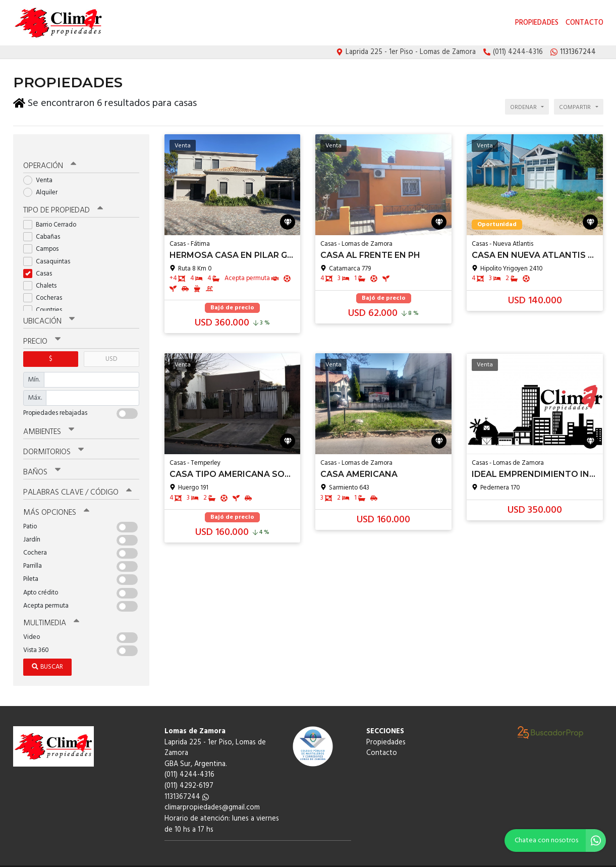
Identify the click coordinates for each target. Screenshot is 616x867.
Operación (49, 155)
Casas (41, 262)
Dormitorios (53, 439)
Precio (42, 329)
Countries (46, 298)
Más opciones (56, 498)
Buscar (47, 651)
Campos (44, 237)
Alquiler (44, 181)
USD (111, 346)
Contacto (584, 23)
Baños (42, 459)
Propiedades (537, 23)
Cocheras (46, 286)
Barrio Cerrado (53, 213)
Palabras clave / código (77, 478)
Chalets (43, 274)
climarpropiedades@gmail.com (212, 792)
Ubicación (49, 309)
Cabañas (45, 225)
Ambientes (48, 419)
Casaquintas (50, 250)
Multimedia (50, 608)
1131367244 (187, 781)
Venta (41, 169)
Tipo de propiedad (62, 199)
